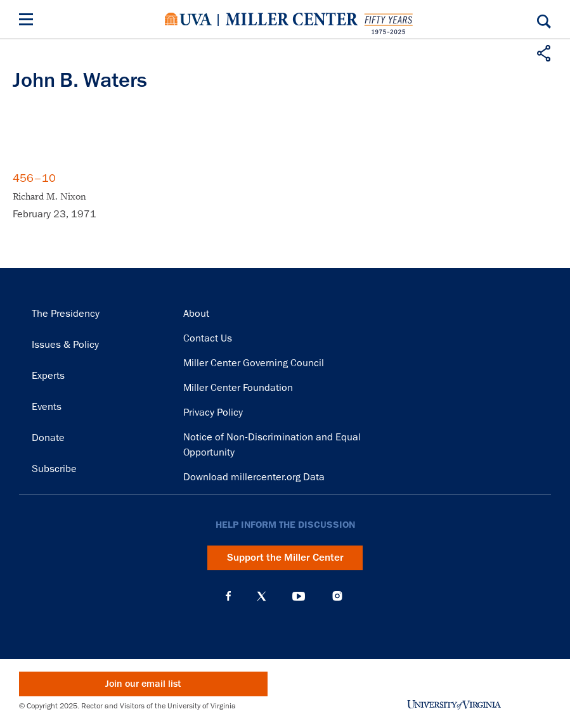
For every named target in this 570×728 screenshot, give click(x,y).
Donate (48, 438)
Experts (48, 376)
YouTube (299, 596)
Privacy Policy (213, 412)
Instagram (337, 596)
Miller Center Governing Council (254, 363)
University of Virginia (188, 19)
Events (47, 407)
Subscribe (54, 469)
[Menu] (29, 21)
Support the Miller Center (285, 558)
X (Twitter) (262, 596)
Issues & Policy (65, 345)
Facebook (228, 596)
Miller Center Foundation (238, 388)
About (196, 314)
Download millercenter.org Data (254, 477)
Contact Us (208, 338)
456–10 (34, 178)
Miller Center (292, 19)
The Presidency (66, 314)
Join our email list (143, 684)
